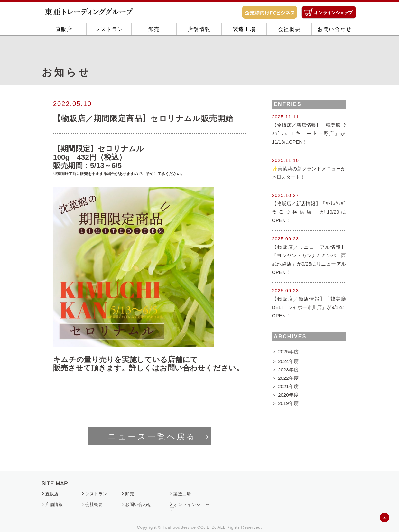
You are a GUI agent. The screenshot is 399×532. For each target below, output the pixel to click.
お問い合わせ (335, 49)
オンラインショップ (190, 507)
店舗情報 (199, 49)
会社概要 (289, 49)
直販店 (64, 49)
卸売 (154, 49)
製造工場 (244, 49)
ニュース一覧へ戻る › (159, 436)
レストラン (109, 49)
